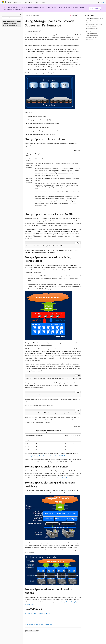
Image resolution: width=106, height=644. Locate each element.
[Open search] (98, 2)
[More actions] (80, 16)
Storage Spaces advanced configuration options (93, 36)
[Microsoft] (3, 2)
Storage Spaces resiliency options (95, 19)
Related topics (90, 39)
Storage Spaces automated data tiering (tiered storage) (94, 25)
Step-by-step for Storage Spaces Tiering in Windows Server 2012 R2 (44, 456)
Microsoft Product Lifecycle (48, 7)
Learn (26, 15)
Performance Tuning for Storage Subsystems (38, 613)
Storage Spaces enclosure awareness (93, 29)
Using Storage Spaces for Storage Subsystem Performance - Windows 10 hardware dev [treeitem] (12, 23)
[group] (53, 379)
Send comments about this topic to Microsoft (38, 624)
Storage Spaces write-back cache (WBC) (94, 22)
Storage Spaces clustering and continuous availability (94, 33)
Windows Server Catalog (63, 478)
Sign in (102, 2)
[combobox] (11, 18)
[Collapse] (20, 14)
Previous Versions (35, 15)
